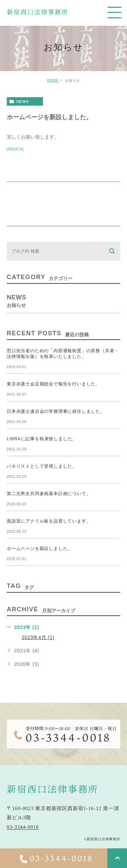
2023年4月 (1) (38, 637)
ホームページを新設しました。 (49, 117)
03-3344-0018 (23, 827)
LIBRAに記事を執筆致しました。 (42, 439)
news (22, 102)
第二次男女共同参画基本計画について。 (49, 494)
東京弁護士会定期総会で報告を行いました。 (54, 384)
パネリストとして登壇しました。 (42, 466)
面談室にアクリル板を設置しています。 (49, 521)
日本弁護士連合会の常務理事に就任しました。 (56, 411)
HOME (53, 80)
